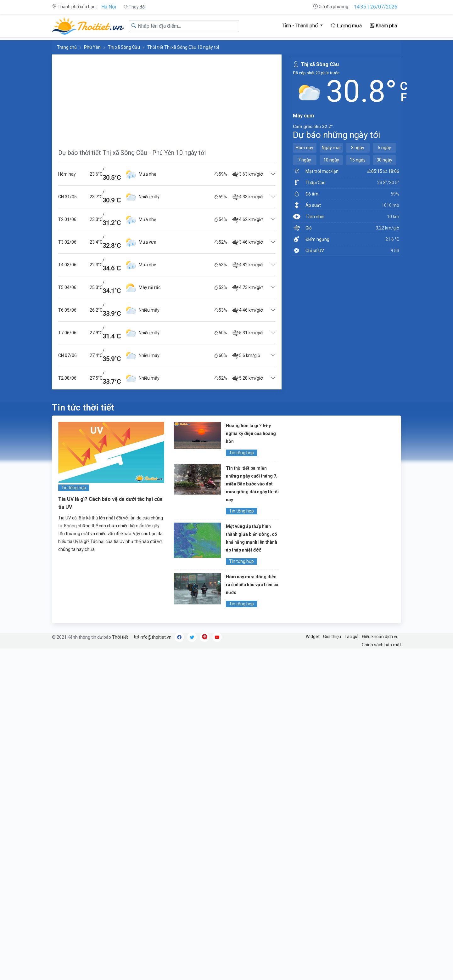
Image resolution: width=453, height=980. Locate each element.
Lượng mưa (346, 26)
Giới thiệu (332, 637)
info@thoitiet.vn (153, 637)
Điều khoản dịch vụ (380, 637)
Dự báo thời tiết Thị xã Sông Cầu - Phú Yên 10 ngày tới (132, 153)
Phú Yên (92, 47)
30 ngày (384, 160)
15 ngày (358, 160)
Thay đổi (134, 7)
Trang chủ (67, 47)
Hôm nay (305, 148)
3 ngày (358, 148)
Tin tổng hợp (74, 488)
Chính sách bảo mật (381, 645)
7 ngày (305, 160)
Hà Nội (109, 7)
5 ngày (384, 148)
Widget (313, 637)
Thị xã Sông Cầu (124, 47)
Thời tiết (120, 637)
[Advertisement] (167, 99)
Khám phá (383, 26)
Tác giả (352, 637)
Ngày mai (331, 148)
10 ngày (331, 160)
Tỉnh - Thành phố (300, 26)
